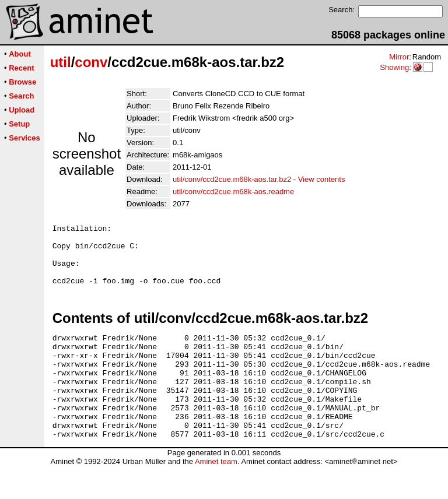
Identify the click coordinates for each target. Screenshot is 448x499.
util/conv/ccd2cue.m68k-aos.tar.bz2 (232, 179)
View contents (322, 179)
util (61, 62)
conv (91, 62)
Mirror (399, 57)
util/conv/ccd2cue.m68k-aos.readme (233, 191)
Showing (394, 67)
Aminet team (216, 495)
